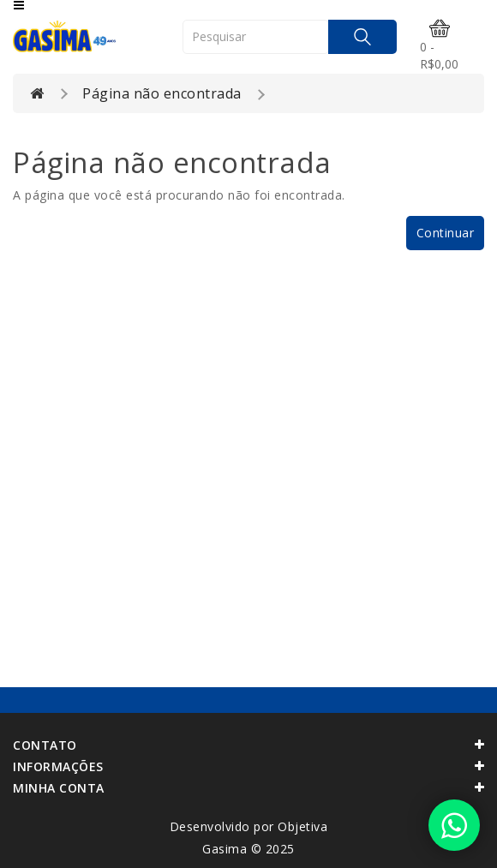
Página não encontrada (162, 93)
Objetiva (302, 826)
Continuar (446, 233)
